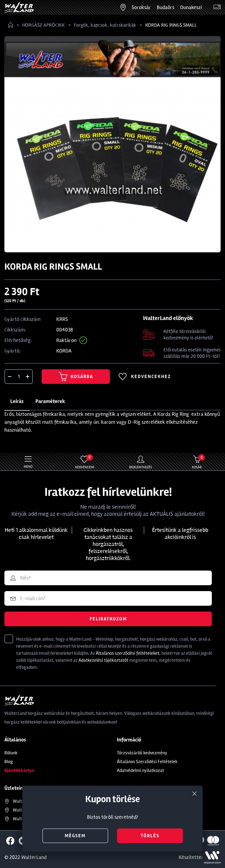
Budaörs (166, 7)
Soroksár (141, 7)
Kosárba (76, 377)
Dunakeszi (191, 7)
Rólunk (11, 753)
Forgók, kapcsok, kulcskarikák (105, 25)
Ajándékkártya (19, 770)
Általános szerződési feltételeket (128, 653)
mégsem (75, 836)
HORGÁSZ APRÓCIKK (44, 25)
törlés (150, 836)
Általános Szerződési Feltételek (147, 762)
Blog (9, 762)
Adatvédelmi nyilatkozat (140, 770)
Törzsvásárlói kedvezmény (142, 753)
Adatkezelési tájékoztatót (103, 660)
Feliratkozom (108, 619)
